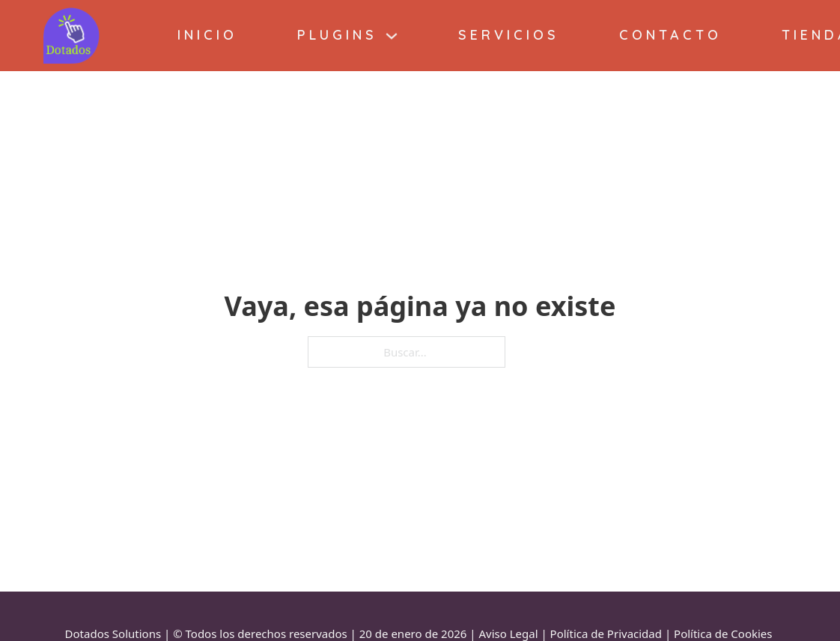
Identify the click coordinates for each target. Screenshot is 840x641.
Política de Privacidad (606, 634)
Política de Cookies (723, 634)
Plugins (337, 35)
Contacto (670, 35)
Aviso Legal (508, 634)
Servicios (509, 35)
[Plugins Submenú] (392, 36)
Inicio (207, 35)
